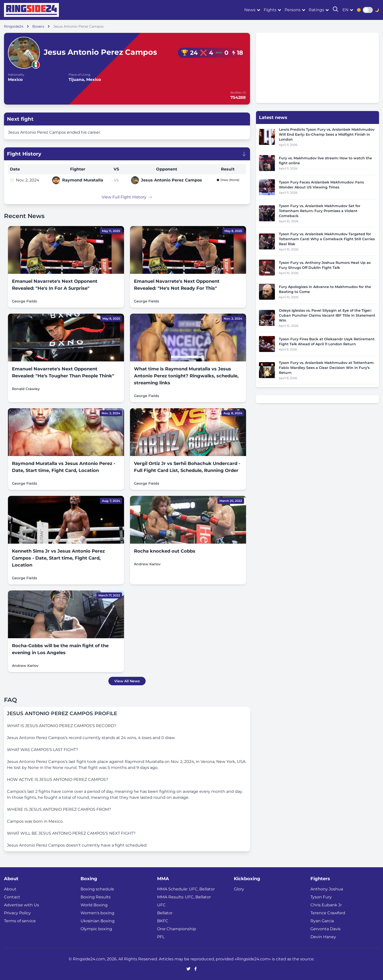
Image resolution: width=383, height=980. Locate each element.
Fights (270, 10)
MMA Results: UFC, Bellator (184, 897)
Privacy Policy (17, 913)
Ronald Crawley (26, 389)
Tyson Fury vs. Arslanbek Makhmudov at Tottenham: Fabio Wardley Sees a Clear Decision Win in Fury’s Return (326, 368)
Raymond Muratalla (83, 180)
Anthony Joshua (327, 889)
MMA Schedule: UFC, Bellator (186, 889)
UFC (161, 905)
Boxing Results (96, 897)
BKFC (163, 921)
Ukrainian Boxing (98, 921)
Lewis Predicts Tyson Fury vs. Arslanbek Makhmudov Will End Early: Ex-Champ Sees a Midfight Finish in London (327, 134)
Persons (293, 10)
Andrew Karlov (147, 564)
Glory (239, 889)
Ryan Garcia (322, 921)
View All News (127, 681)
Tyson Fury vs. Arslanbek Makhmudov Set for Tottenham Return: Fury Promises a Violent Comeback (320, 211)
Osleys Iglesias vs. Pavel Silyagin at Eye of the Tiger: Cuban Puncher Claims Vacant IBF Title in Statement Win (327, 315)
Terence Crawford (328, 913)
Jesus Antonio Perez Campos (171, 180)
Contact (12, 897)
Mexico (15, 80)
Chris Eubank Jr (326, 905)
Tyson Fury (321, 897)
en (345, 10)
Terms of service (20, 921)
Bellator (165, 913)
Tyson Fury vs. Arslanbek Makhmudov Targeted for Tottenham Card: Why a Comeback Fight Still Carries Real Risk (327, 239)
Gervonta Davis (325, 929)
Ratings (316, 10)
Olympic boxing (96, 929)
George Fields (24, 301)
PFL (161, 937)
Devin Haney (323, 937)
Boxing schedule (97, 889)
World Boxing (94, 905)
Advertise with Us (21, 905)
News (250, 10)
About (10, 889)
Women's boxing (97, 913)
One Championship (177, 929)
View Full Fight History (127, 197)
